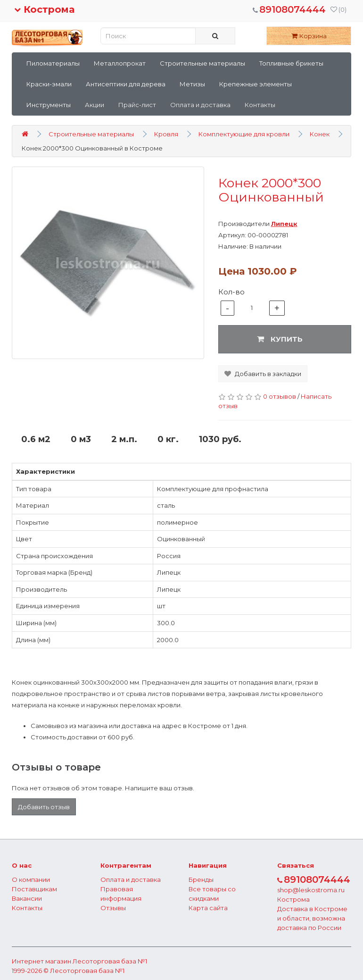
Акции (95, 105)
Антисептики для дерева (126, 84)
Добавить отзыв (44, 807)
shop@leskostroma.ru (311, 890)
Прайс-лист (137, 105)
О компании (31, 879)
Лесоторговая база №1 (110, 961)
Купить (280, 339)
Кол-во (231, 292)
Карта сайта (208, 908)
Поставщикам (34, 889)
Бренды (201, 879)
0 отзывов (280, 396)
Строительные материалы (202, 63)
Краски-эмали (49, 84)
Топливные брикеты (291, 63)
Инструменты (49, 105)
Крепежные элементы (256, 84)
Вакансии (27, 898)
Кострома (44, 9)
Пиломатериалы (53, 63)
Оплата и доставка (200, 105)
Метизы (192, 84)
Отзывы (113, 908)
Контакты (260, 105)
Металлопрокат (120, 63)
